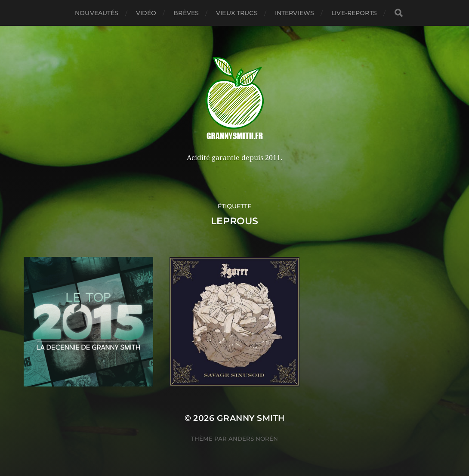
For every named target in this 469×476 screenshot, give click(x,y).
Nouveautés (97, 13)
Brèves (186, 13)
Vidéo (146, 13)
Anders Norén (253, 439)
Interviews (295, 13)
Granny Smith (251, 418)
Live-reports (354, 13)
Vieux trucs (237, 13)
